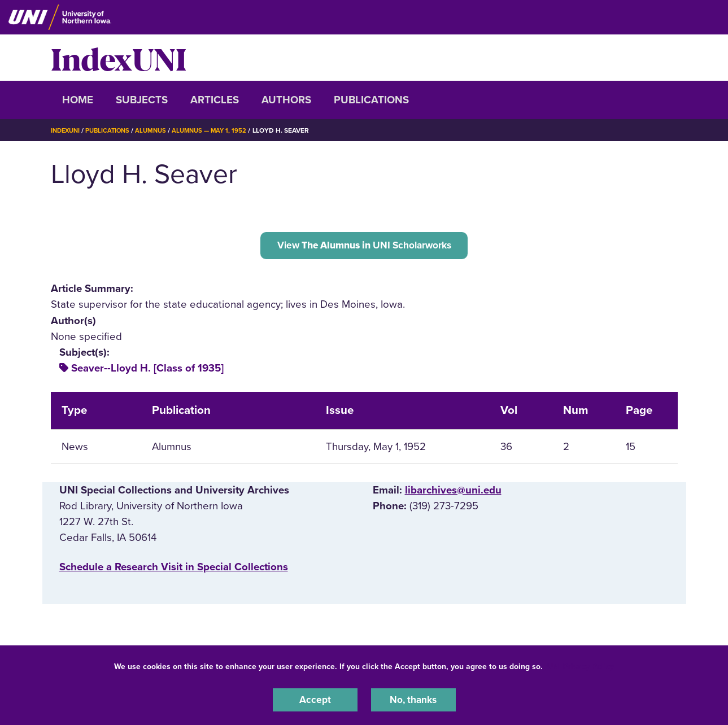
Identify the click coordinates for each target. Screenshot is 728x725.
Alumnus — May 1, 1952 (220, 130)
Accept (315, 699)
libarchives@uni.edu (453, 493)
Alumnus (158, 130)
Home (78, 100)
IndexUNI (119, 58)
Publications (371, 100)
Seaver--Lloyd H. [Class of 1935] (147, 371)
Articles (215, 100)
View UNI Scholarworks (364, 246)
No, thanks (413, 699)
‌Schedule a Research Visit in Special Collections (174, 570)
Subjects (142, 100)
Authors (286, 100)
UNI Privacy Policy (581, 665)
